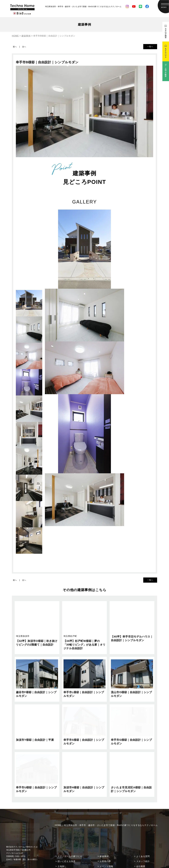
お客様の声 (105, 848)
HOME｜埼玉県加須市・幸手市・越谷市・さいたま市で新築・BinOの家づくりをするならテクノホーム (106, 812)
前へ (15, 47)
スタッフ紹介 (143, 848)
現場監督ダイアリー (110, 863)
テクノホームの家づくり (70, 843)
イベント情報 (106, 853)
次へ (24, 47)
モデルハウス (143, 863)
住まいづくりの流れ (68, 863)
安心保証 (62, 858)
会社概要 (141, 853)
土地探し (62, 853)
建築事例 (104, 843)
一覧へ (150, 47)
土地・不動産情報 (109, 858)
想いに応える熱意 (67, 848)
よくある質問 (143, 843)
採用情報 (141, 858)
